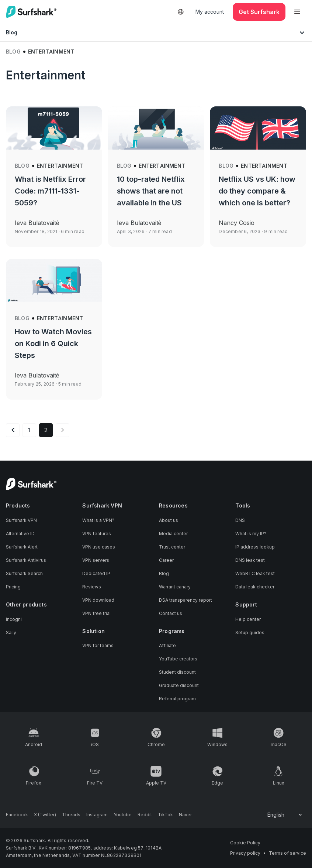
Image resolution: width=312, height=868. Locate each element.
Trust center (172, 547)
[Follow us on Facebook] (17, 815)
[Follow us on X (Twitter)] (45, 815)
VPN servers (96, 560)
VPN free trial (96, 613)
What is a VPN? (98, 520)
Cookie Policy (245, 843)
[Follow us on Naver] (185, 815)
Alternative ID (20, 534)
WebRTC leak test (255, 573)
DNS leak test (250, 560)
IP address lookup (255, 547)
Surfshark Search (24, 573)
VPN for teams (98, 645)
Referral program (177, 699)
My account (210, 12)
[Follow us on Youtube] (123, 815)
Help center (248, 619)
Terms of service (287, 853)
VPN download (98, 600)
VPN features (97, 534)
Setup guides (250, 633)
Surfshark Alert (22, 547)
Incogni (14, 619)
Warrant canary (175, 587)
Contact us (171, 613)
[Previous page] (13, 430)
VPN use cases (99, 547)
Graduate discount (179, 685)
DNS (240, 520)
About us (169, 520)
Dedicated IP (96, 573)
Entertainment (60, 166)
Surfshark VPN (21, 520)
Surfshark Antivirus (26, 560)
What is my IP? (251, 534)
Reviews (92, 587)
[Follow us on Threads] (71, 815)
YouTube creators (178, 659)
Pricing (13, 587)
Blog (13, 52)
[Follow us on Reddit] (145, 815)
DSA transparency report (186, 600)
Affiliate (167, 645)
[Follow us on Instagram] (97, 815)
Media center (173, 534)
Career (166, 560)
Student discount (177, 672)
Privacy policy (245, 853)
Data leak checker (255, 587)
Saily (11, 633)
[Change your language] (285, 815)
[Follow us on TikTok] (165, 815)
